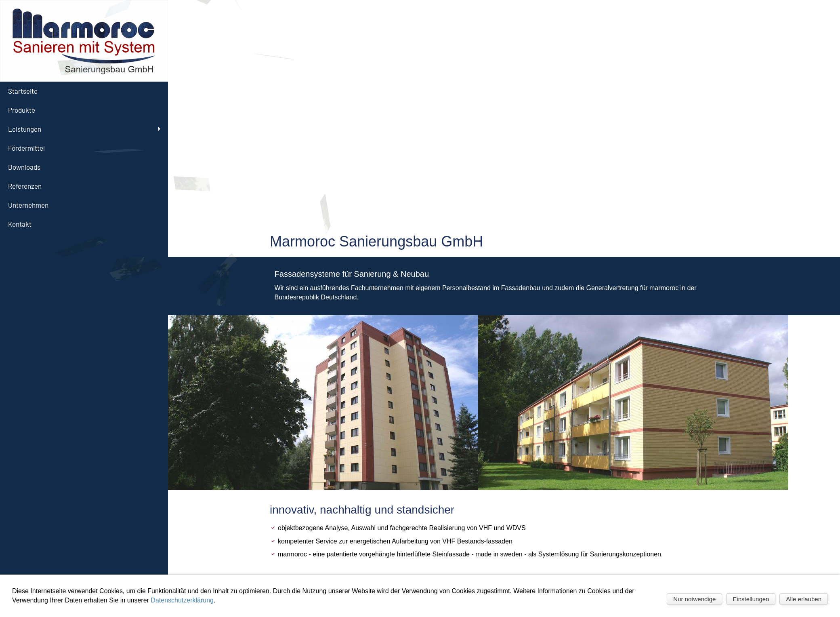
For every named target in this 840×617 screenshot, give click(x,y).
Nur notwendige (694, 599)
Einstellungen (751, 599)
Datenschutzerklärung (182, 600)
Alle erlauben (804, 599)
